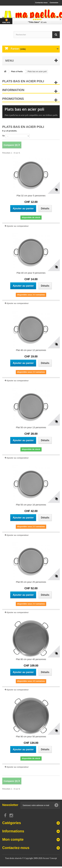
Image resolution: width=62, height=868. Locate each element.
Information (13, 90)
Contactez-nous (41, 3)
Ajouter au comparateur (18, 226)
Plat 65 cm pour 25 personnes (31, 582)
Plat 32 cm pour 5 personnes (31, 196)
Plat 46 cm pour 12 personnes (31, 350)
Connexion (54, 3)
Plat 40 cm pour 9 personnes (31, 273)
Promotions (13, 99)
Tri (3, 136)
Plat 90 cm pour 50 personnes (31, 736)
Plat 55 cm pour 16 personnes (31, 505)
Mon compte (13, 839)
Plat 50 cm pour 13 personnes (31, 427)
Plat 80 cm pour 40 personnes (31, 659)
